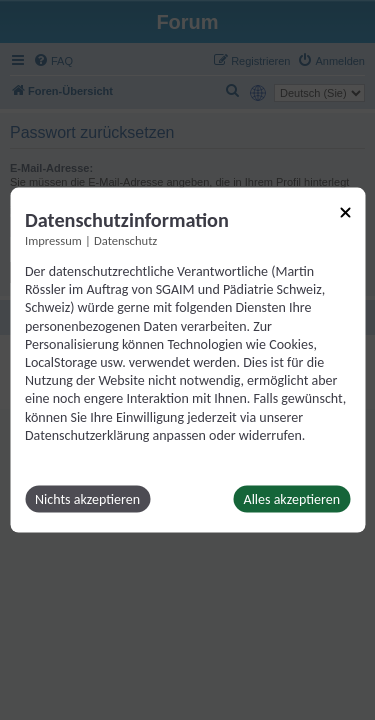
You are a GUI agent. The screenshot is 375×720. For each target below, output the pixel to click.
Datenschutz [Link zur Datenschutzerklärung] (125, 240)
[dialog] (187, 360)
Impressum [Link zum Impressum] (53, 240)
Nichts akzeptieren (87, 498)
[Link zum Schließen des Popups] (345, 213)
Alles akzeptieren (292, 498)
